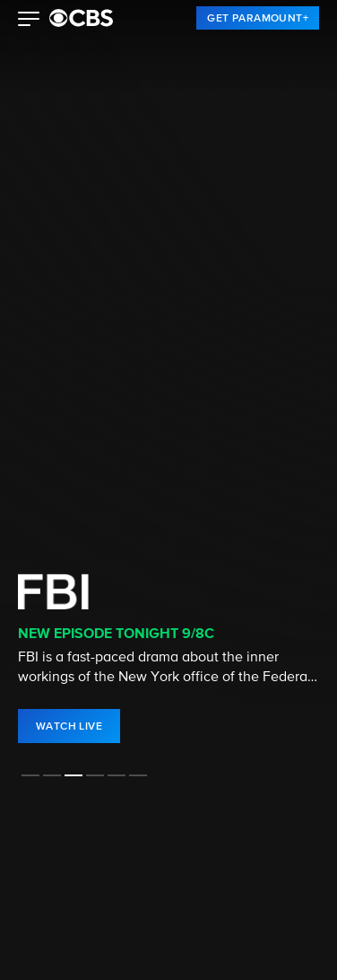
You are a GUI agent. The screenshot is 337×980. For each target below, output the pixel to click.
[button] (29, 21)
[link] (258, 18)
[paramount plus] (81, 18)
